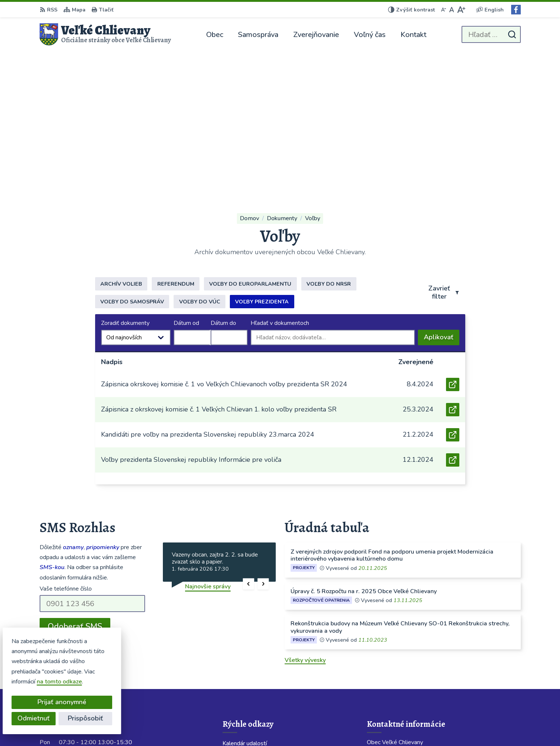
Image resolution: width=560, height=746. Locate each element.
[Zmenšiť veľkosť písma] (443, 10)
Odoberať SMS (75, 483)
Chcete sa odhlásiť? (66, 499)
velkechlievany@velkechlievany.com (416, 675)
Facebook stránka (391, 684)
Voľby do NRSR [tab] (329, 140)
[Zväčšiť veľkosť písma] (461, 10)
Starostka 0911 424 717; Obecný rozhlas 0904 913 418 (444, 649)
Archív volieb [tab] (121, 140)
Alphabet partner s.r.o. (287, 726)
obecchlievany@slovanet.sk (404, 666)
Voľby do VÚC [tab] (200, 158)
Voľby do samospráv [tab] (132, 158)
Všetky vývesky (305, 516)
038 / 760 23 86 (389, 658)
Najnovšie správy (208, 443)
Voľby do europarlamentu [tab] (250, 140)
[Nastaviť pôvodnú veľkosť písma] (452, 10)
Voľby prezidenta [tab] (262, 158)
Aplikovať (442, 195)
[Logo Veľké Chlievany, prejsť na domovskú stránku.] (105, 34)
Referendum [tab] (176, 140)
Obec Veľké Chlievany (396, 726)
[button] (249, 440)
